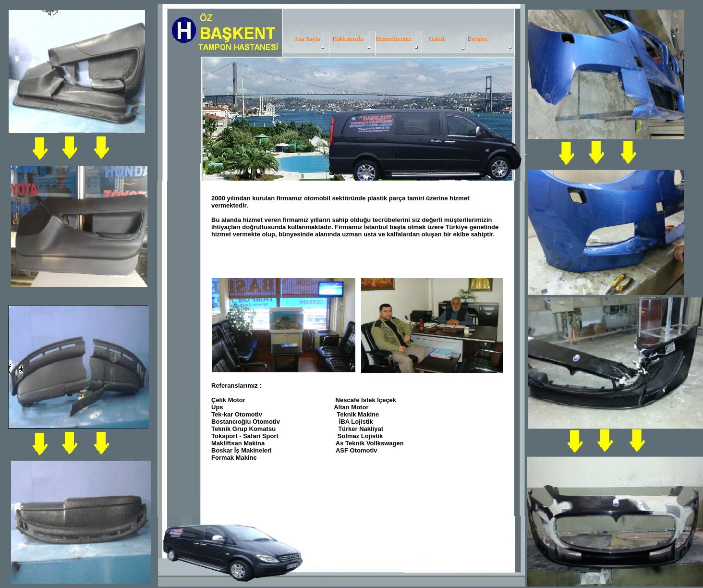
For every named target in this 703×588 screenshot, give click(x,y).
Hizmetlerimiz (394, 39)
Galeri (436, 39)
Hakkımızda (348, 39)
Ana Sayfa (307, 39)
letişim (478, 39)
